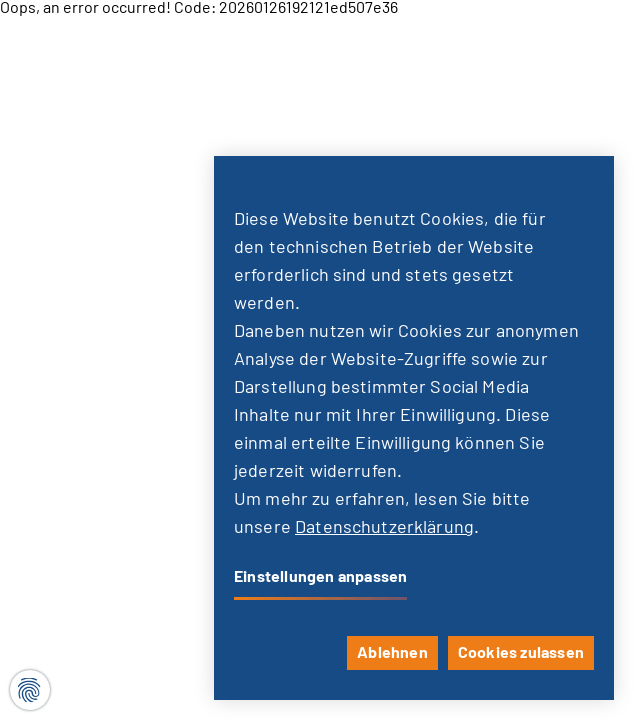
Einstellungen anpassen (320, 577)
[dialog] (414, 428)
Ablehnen (392, 653)
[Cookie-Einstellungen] (30, 690)
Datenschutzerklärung (384, 528)
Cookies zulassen (521, 653)
